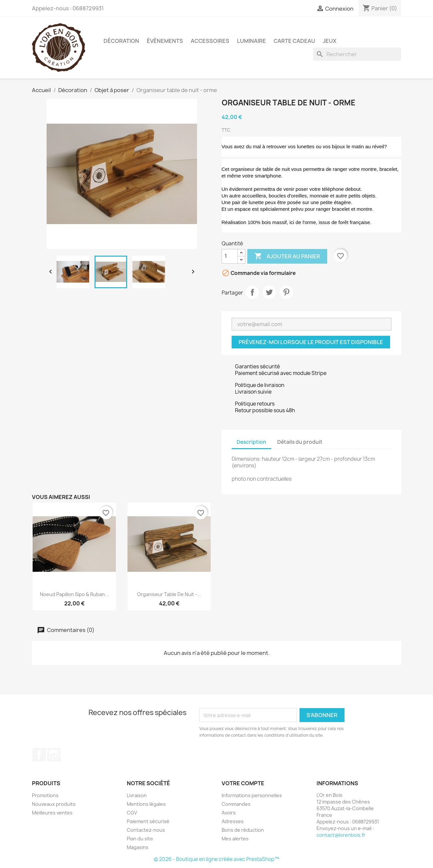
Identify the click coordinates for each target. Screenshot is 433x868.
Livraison (137, 795)
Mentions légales (146, 804)
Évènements (165, 41)
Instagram (54, 755)
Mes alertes (235, 839)
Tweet (269, 292)
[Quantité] (230, 256)
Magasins (138, 847)
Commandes (236, 804)
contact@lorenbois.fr (341, 835)
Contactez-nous (146, 830)
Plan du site (140, 839)
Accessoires (210, 41)
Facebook (39, 755)
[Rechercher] (357, 54)
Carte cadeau (294, 41)
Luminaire (251, 41)
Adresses (233, 821)
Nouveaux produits (54, 804)
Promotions (45, 795)
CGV (132, 813)
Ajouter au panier (287, 256)
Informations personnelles (252, 795)
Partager (252, 292)
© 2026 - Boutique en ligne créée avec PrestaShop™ (216, 859)
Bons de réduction (243, 830)
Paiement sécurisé (148, 821)
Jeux (330, 41)
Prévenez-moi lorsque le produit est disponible (311, 342)
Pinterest (286, 292)
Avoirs (229, 813)
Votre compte (243, 783)
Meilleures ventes (52, 813)
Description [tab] (251, 442)
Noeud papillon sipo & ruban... (74, 594)
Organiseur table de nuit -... (169, 594)
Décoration (121, 41)
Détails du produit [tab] (300, 442)
